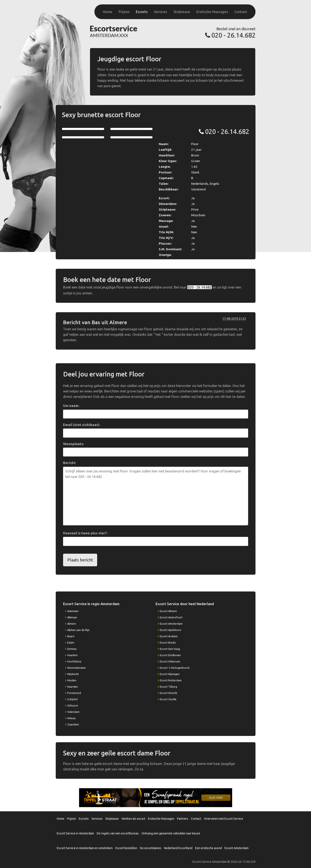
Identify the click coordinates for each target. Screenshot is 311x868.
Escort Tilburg (168, 687)
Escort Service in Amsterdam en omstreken (85, 848)
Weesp (71, 718)
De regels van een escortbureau (118, 833)
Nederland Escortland (178, 848)
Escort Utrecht (169, 693)
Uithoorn (73, 705)
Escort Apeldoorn (171, 630)
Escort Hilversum (170, 661)
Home (108, 12)
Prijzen (124, 12)
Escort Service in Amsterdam (75, 833)
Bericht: (70, 463)
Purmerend (74, 693)
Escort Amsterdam (171, 624)
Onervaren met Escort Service (224, 819)
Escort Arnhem (169, 636)
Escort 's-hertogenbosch (175, 668)
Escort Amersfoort (171, 617)
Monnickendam (77, 668)
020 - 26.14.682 (233, 35)
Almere (72, 624)
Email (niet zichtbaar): (82, 425)
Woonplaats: (73, 444)
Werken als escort (133, 819)
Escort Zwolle (168, 699)
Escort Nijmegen (170, 674)
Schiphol (72, 699)
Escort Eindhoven (170, 655)
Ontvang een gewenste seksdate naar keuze (171, 833)
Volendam (73, 712)
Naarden (73, 687)
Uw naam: (71, 406)
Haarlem (72, 655)
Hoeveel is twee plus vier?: (85, 533)
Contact (241, 12)
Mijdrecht (73, 674)
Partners (183, 819)
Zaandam (73, 724)
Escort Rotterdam (171, 680)
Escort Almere (168, 611)
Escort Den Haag (170, 649)
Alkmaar (72, 617)
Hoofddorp (74, 661)
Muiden (72, 680)
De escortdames (151, 848)
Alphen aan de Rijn (78, 630)
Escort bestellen (126, 848)
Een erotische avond (208, 848)
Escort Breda (168, 642)
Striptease (182, 12)
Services (161, 12)
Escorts (142, 12)
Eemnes (72, 649)
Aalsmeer (73, 611)
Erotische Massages (212, 12)
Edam (71, 642)
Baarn (71, 636)
